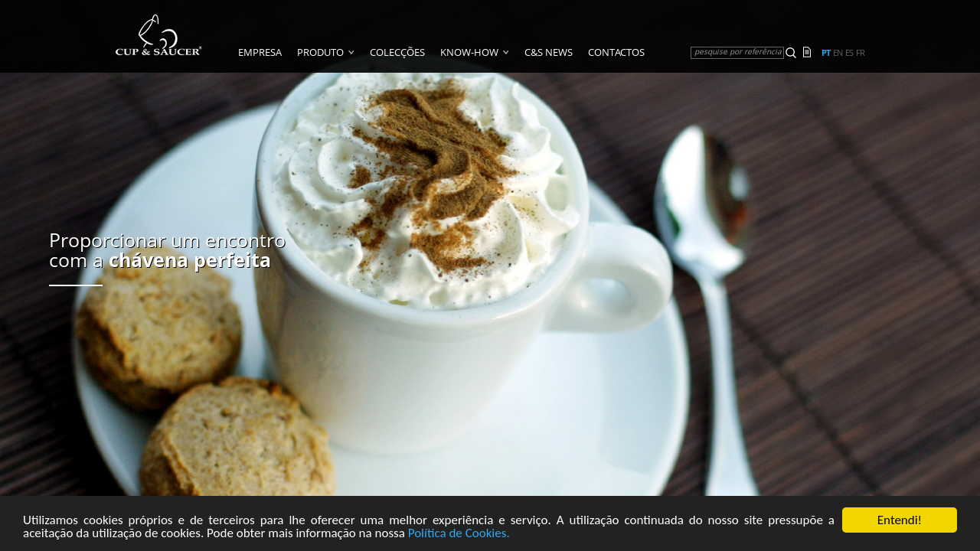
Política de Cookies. (459, 535)
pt (826, 53)
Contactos (616, 52)
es (849, 53)
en (838, 53)
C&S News (549, 52)
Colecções (397, 52)
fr (860, 53)
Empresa (260, 52)
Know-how (469, 52)
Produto (320, 52)
